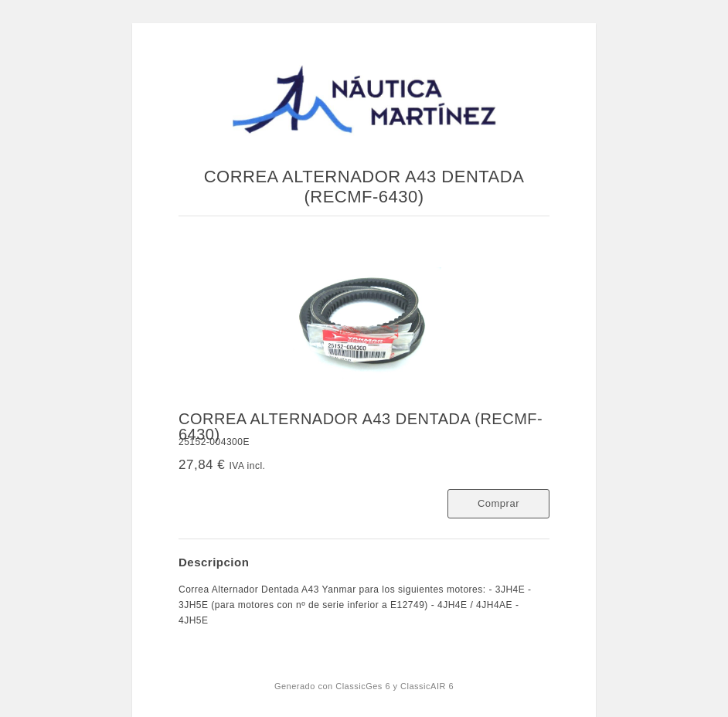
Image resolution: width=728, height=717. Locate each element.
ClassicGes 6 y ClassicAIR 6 (395, 686)
